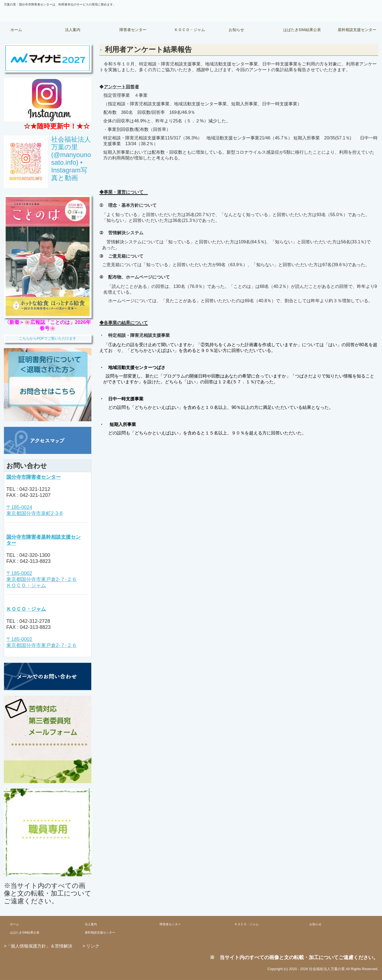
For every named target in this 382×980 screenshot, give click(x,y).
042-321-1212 (35, 489)
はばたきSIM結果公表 (302, 30)
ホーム (16, 30)
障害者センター (133, 30)
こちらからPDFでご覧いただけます (48, 338)
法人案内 (73, 30)
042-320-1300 (35, 555)
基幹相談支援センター (357, 30)
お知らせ (236, 30)
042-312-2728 (35, 621)
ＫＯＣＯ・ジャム (190, 30)
